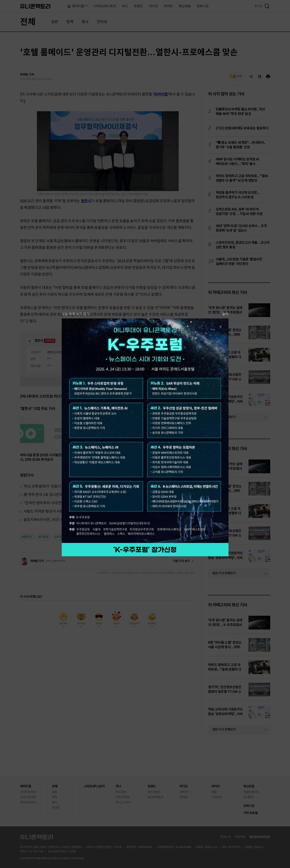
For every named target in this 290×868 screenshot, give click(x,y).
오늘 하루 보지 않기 (75, 314)
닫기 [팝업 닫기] (225, 314)
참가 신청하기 (145, 550)
